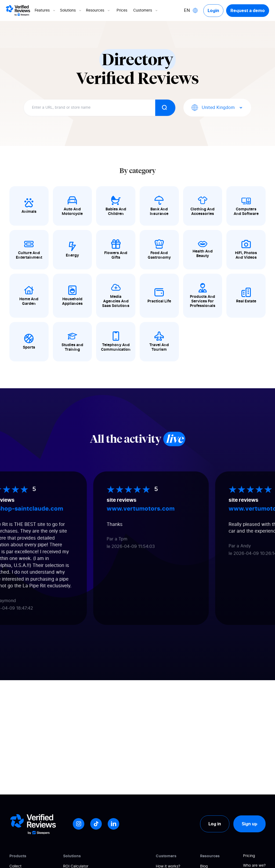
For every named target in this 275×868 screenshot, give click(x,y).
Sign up (249, 824)
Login (213, 10)
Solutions (71, 10)
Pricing (249, 856)
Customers (146, 10)
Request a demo (248, 10)
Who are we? (254, 866)
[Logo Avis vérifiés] (18, 10)
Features (45, 10)
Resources (98, 10)
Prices (122, 10)
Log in (215, 824)
